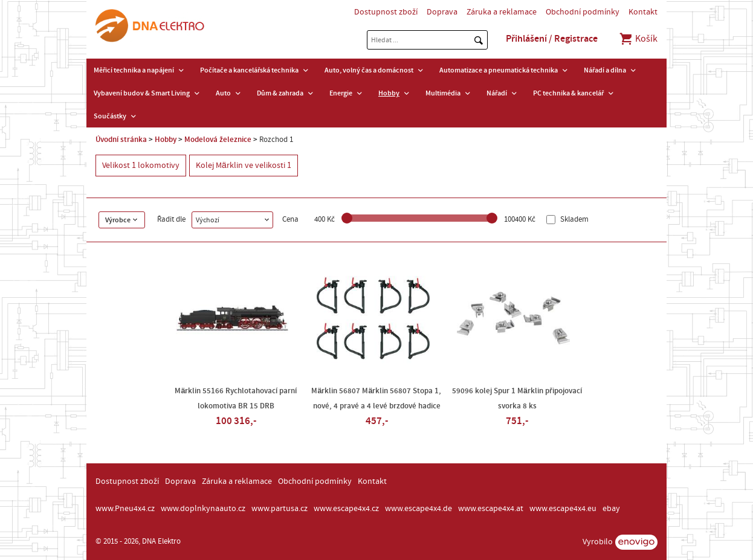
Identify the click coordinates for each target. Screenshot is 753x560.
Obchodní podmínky (583, 12)
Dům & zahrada (280, 93)
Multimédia (443, 93)
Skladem (574, 220)
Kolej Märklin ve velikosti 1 (244, 166)
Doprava (442, 12)
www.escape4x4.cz (346, 509)
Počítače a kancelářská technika (249, 70)
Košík (638, 39)
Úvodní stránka (121, 140)
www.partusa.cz (280, 509)
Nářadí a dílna (605, 70)
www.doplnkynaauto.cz (203, 509)
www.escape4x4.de (419, 509)
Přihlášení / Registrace (552, 39)
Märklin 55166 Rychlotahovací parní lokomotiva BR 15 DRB (236, 398)
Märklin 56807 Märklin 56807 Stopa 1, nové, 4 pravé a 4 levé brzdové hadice (376, 398)
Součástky (110, 116)
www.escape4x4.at (491, 509)
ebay (611, 509)
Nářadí (497, 93)
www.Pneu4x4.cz (125, 509)
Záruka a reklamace (502, 12)
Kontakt (643, 12)
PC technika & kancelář (568, 93)
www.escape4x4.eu (563, 509)
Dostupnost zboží (386, 12)
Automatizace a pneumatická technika (499, 70)
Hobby (389, 93)
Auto (223, 93)
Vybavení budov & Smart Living (142, 93)
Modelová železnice (218, 140)
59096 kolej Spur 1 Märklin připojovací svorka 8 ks (517, 398)
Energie (341, 93)
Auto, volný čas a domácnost (369, 70)
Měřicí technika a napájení (134, 70)
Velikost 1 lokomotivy (141, 166)
